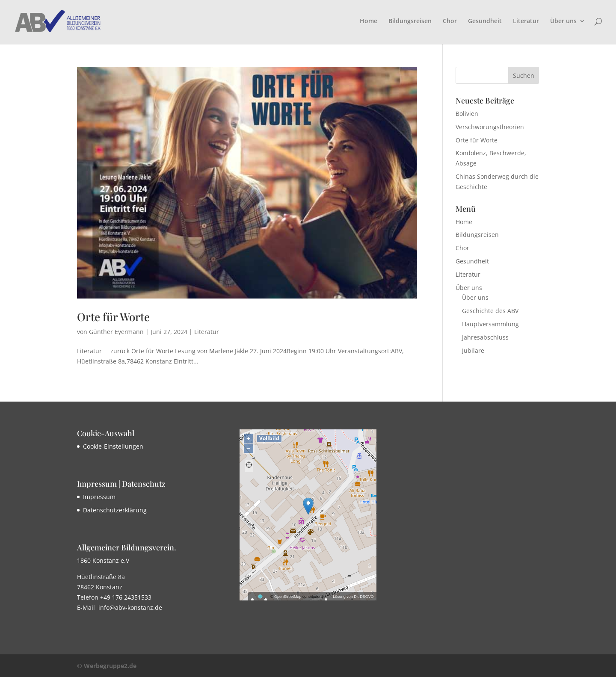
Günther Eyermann (116, 332)
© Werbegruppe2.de (107, 666)
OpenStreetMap (288, 597)
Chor (450, 21)
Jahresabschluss (485, 337)
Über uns (563, 21)
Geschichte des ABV (490, 311)
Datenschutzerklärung (115, 510)
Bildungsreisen (410, 21)
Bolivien (467, 114)
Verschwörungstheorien (490, 127)
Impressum (99, 497)
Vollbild (269, 438)
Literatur (526, 21)
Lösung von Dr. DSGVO (353, 597)
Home (369, 21)
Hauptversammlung (490, 324)
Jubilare (473, 350)
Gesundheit (485, 21)
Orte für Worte (113, 317)
